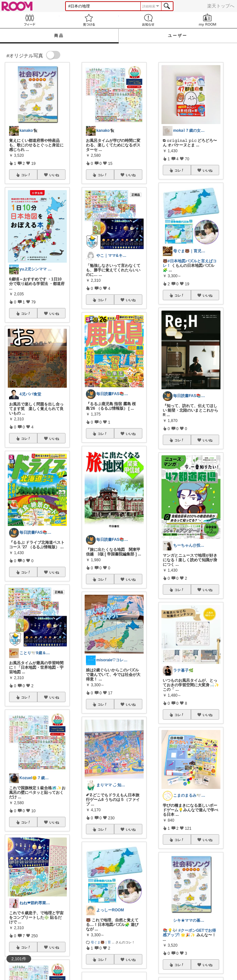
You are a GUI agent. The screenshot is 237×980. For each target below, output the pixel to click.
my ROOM (207, 20)
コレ (26, 175)
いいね (54, 175)
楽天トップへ (221, 6)
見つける (89, 20)
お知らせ (148, 20)
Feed (30, 20)
